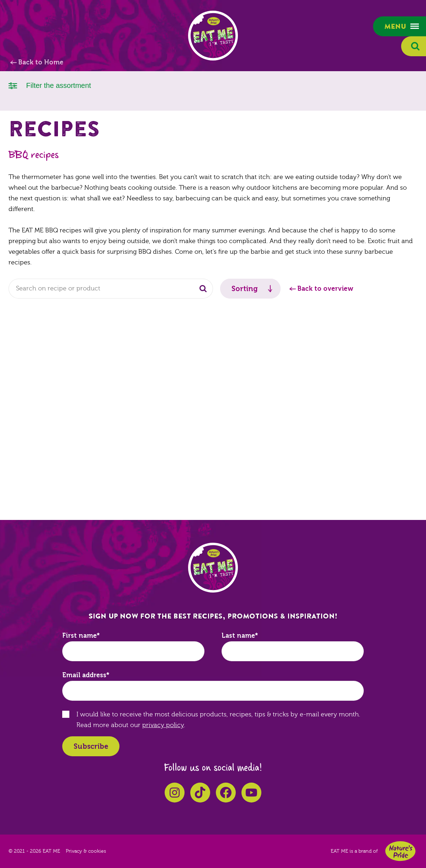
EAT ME (213, 36)
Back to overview (325, 289)
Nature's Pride (400, 851)
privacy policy (163, 725)
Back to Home (41, 62)
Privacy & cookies (86, 851)
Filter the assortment (50, 85)
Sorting (245, 289)
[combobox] (111, 289)
